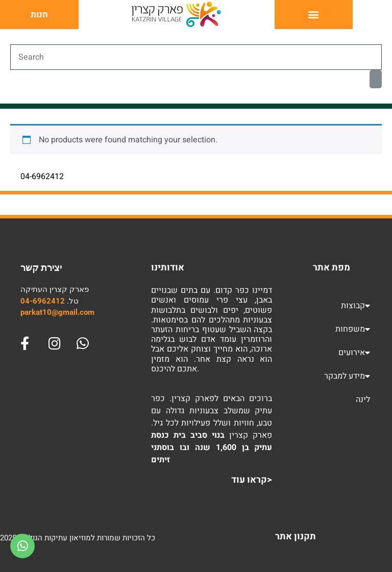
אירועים (354, 353)
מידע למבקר (347, 376)
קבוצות (356, 306)
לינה (363, 400)
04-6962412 (43, 301)
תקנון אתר (296, 537)
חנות (39, 15)
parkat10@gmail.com (57, 312)
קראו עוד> (252, 480)
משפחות (353, 329)
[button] (314, 15)
